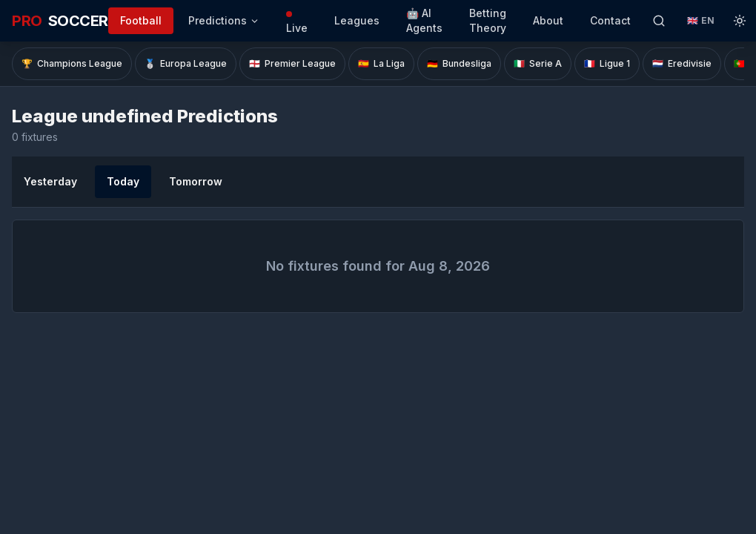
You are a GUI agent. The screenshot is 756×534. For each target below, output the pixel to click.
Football (141, 20)
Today (123, 181)
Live (297, 23)
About (548, 20)
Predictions (224, 20)
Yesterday (50, 181)
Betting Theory (488, 20)
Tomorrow (196, 181)
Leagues (357, 20)
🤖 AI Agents (424, 20)
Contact (610, 20)
